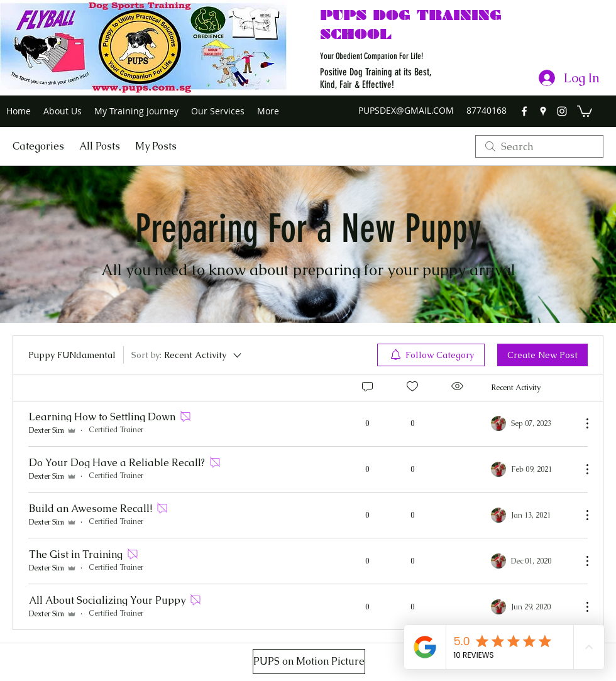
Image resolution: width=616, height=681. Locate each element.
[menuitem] (431, 355)
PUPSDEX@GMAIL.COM (406, 110)
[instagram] (562, 111)
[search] (539, 146)
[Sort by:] (187, 355)
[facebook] (524, 111)
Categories (38, 146)
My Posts (156, 146)
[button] (585, 111)
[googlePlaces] (543, 111)
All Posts (100, 146)
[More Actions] (581, 423)
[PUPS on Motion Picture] (309, 662)
